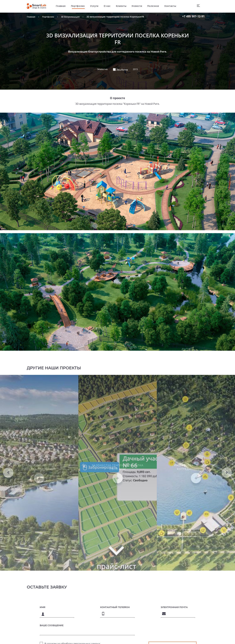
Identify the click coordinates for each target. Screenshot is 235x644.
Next (227, 499)
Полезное (155, 6)
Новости (139, 6)
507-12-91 (193, 16)
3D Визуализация (72, 17)
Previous (8, 499)
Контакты (172, 6)
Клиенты (123, 6)
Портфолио (79, 6)
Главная (62, 6)
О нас (109, 6)
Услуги (96, 6)
